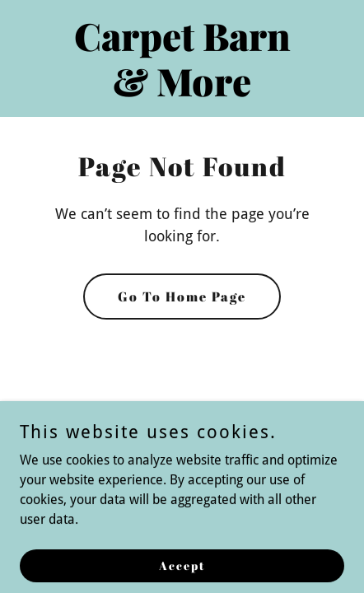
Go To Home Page (182, 296)
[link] (182, 92)
